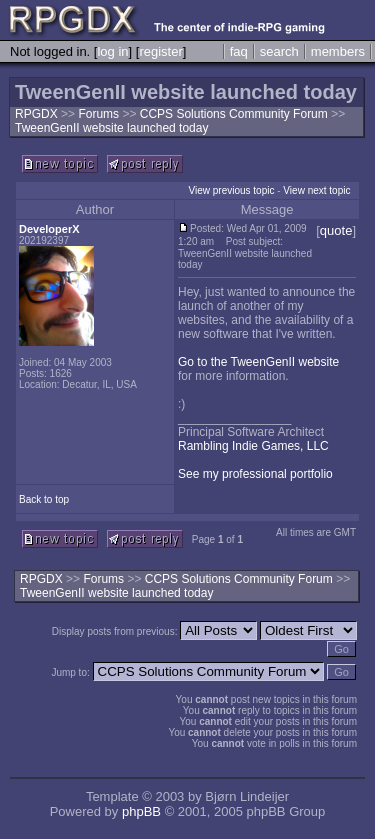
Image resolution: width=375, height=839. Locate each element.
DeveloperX (49, 229)
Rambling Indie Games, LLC (253, 446)
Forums (98, 114)
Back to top (44, 499)
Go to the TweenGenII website (258, 362)
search (279, 51)
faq (239, 51)
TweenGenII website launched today (111, 128)
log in (112, 51)
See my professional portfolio (255, 474)
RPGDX (36, 114)
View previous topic (231, 190)
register (160, 51)
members (338, 51)
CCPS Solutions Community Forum (235, 114)
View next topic (316, 190)
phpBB (141, 811)
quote (336, 230)
